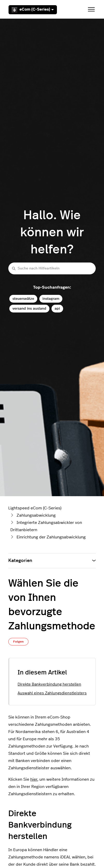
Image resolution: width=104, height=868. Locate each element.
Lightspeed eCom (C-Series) (35, 508)
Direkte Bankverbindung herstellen (49, 684)
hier (34, 779)
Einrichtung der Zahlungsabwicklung (51, 537)
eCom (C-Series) (33, 10)
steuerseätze (23, 299)
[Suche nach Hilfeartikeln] (52, 268)
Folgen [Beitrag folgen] (18, 642)
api (57, 308)
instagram (51, 299)
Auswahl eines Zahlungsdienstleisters (52, 693)
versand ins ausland (29, 308)
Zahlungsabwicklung (36, 515)
